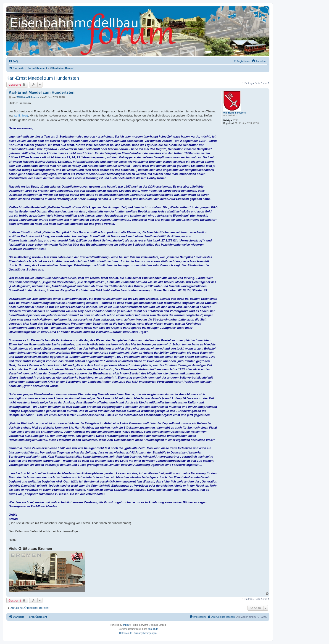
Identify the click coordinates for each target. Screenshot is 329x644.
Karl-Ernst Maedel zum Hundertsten (43, 78)
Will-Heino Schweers (234, 113)
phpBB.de (153, 629)
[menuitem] (13, 61)
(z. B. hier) (21, 115)
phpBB (126, 625)
